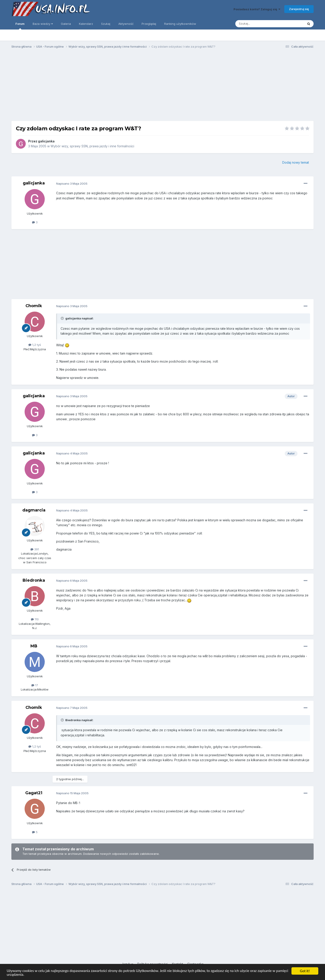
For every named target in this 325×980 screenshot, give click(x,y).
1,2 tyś (35, 345)
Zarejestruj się (299, 9)
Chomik (34, 306)
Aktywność (126, 24)
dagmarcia (34, 510)
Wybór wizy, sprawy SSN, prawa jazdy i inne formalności (92, 146)
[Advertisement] (163, 87)
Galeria (66, 24)
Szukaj (106, 24)
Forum (20, 26)
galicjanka (46, 141)
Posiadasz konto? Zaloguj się (257, 9)
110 (35, 619)
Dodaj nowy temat (296, 162)
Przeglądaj (149, 24)
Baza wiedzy (43, 24)
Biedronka (34, 580)
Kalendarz (86, 24)
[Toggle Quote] (63, 318)
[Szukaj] (258, 24)
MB (34, 646)
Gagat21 (34, 793)
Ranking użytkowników (180, 24)
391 (35, 549)
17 (35, 685)
